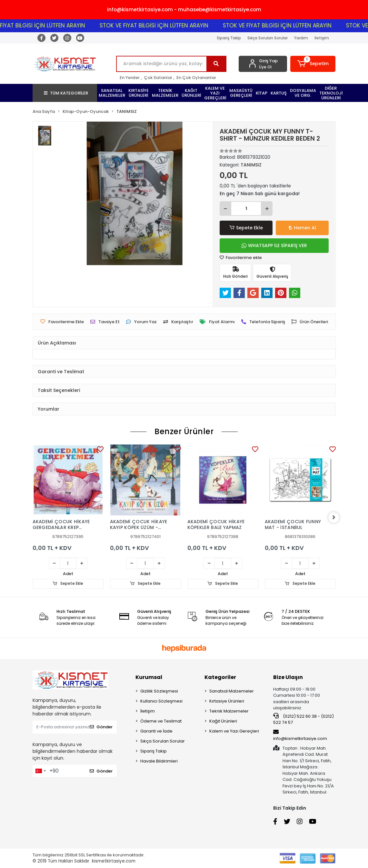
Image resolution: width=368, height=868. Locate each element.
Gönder (101, 727)
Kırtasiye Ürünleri (227, 701)
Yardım (301, 38)
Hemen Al (302, 228)
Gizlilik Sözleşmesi (159, 691)
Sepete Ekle (246, 228)
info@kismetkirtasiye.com (300, 735)
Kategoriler (220, 677)
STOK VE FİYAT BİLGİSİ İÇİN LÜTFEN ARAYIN (163, 25)
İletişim (322, 38)
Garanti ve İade (156, 731)
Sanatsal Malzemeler (232, 691)
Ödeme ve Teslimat (161, 721)
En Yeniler (130, 78)
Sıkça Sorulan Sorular (268, 38)
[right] (336, 517)
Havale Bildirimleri (159, 761)
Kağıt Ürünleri (223, 721)
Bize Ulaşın (288, 677)
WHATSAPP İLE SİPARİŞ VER (274, 245)
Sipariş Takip (229, 38)
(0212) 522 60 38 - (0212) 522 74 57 (303, 719)
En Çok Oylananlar (196, 78)
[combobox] (40, 771)
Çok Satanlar (158, 78)
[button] (313, 64)
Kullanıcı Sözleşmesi (161, 701)
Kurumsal (149, 677)
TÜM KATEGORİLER (66, 93)
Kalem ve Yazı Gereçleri (234, 731)
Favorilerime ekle (241, 258)
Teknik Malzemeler (229, 711)
